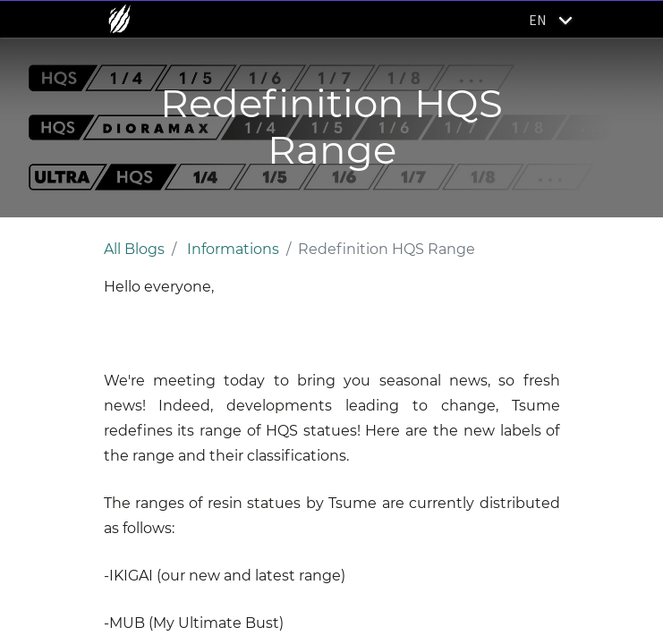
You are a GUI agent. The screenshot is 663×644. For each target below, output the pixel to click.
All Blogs (134, 249)
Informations (233, 249)
